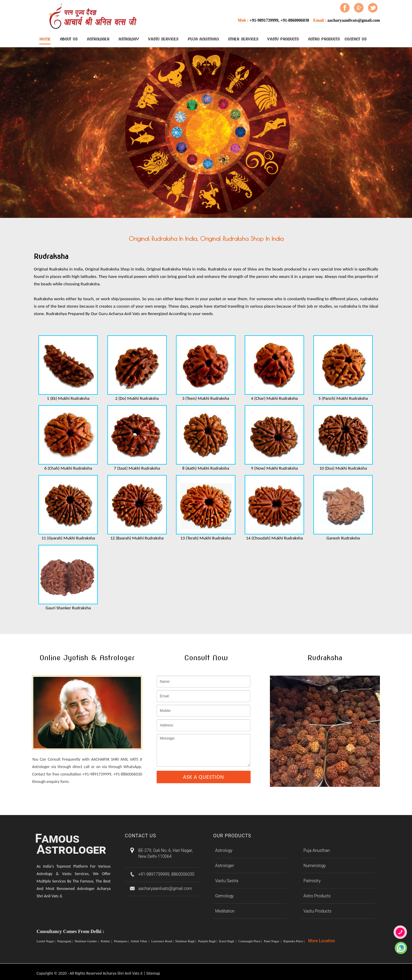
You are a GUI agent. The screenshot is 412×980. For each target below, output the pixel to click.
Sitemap (153, 973)
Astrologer (98, 39)
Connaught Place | (251, 941)
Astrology (129, 39)
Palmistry (312, 881)
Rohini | (107, 941)
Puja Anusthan (203, 39)
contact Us (356, 39)
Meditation (225, 911)
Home (45, 39)
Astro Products (324, 39)
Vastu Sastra (227, 881)
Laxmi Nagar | (46, 941)
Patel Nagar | (273, 941)
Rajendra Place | (294, 941)
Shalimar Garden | (87, 941)
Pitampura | (122, 941)
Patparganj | (65, 941)
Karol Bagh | (228, 941)
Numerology (315, 866)
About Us (69, 39)
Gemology (224, 896)
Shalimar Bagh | (186, 941)
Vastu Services (163, 39)
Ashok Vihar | (140, 941)
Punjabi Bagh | (208, 941)
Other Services (243, 39)
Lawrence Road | (163, 941)
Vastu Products (283, 39)
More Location (322, 941)
